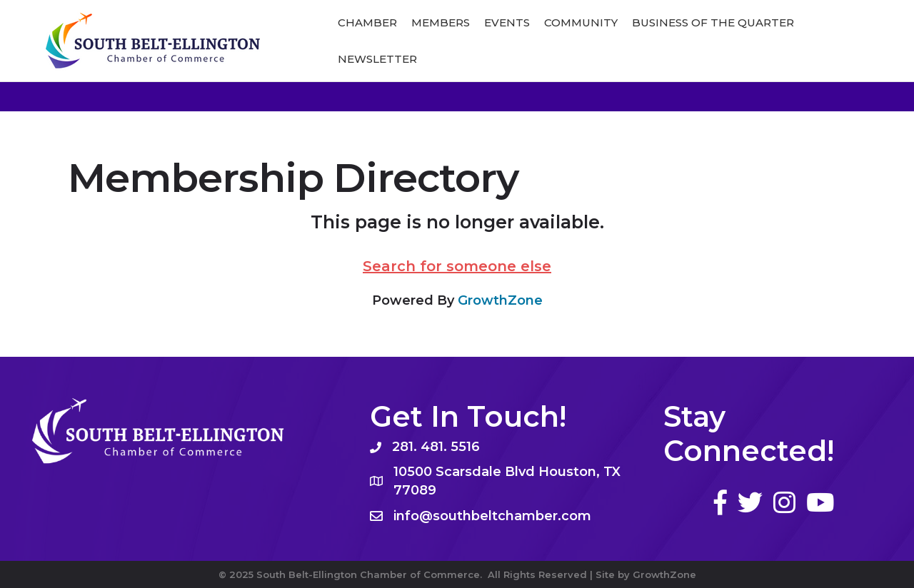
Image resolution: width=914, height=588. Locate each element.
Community (581, 22)
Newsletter (377, 59)
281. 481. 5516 (436, 447)
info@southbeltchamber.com (492, 516)
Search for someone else (457, 266)
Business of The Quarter (713, 22)
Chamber (367, 22)
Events (507, 22)
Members (441, 22)
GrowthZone (500, 300)
